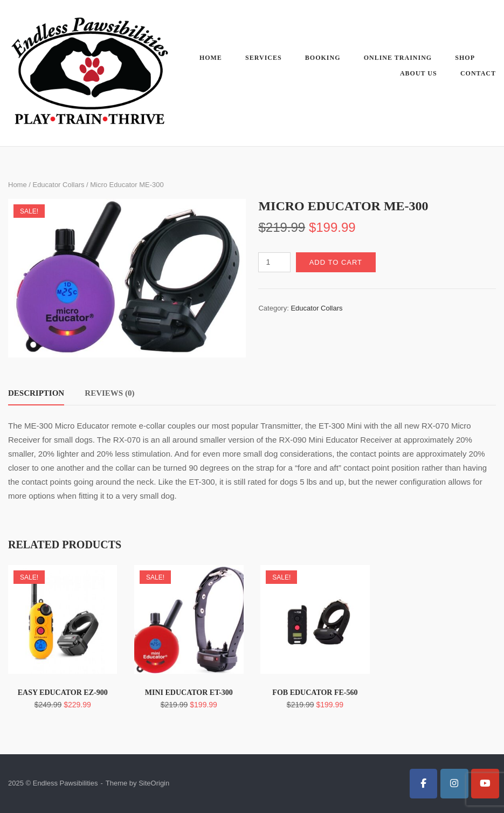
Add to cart (336, 262)
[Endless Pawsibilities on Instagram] (454, 784)
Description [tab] (36, 393)
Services (264, 58)
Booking (323, 58)
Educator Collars (58, 185)
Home (211, 58)
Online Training (398, 58)
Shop (465, 58)
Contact (478, 73)
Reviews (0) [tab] (109, 393)
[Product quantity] (274, 262)
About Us (419, 73)
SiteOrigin (154, 783)
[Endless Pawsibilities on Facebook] (424, 784)
